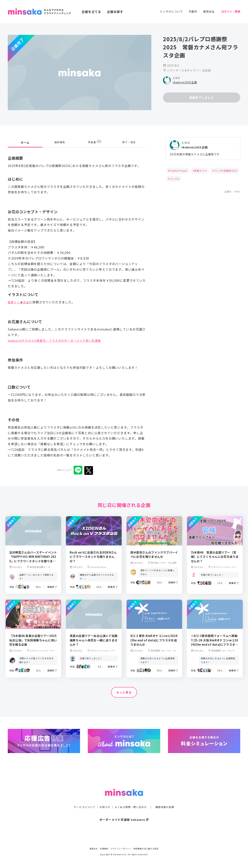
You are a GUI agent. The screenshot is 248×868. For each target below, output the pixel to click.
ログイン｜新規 (231, 11)
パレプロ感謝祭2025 (226, 171)
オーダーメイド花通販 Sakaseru (124, 812)
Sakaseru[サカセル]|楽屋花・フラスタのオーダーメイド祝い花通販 (57, 340)
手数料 (193, 11)
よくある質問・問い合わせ (131, 799)
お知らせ (104, 799)
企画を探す (115, 12)
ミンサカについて (171, 11)
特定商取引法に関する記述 (146, 849)
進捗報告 (60, 142)
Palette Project (178, 171)
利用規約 (104, 849)
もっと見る (124, 693)
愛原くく (14, 302)
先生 (27, 302)
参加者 (95, 142)
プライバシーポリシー (121, 849)
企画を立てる (91, 12)
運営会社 (209, 11)
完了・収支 (129, 142)
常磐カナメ (201, 171)
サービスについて (82, 799)
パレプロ (174, 179)
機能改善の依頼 (167, 799)
